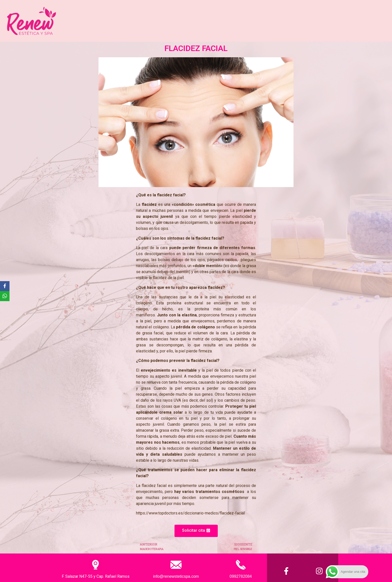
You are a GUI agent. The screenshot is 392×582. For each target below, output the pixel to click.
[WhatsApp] (5, 296)
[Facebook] (5, 286)
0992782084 (241, 576)
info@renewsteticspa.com (176, 576)
